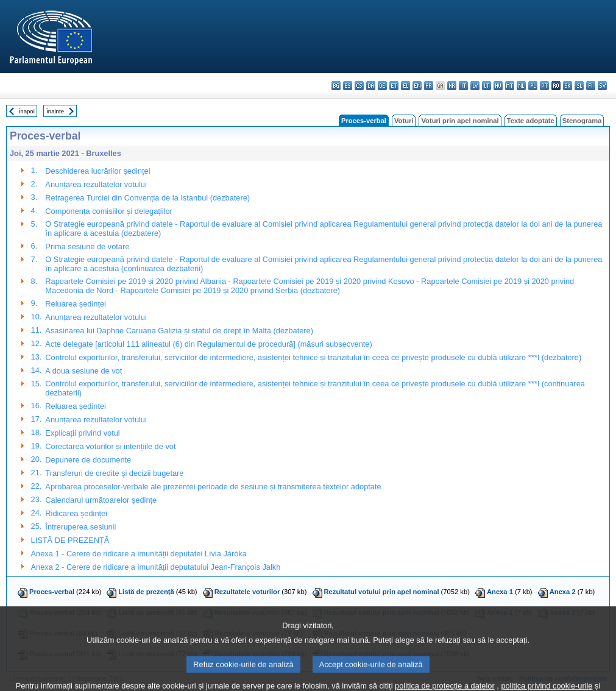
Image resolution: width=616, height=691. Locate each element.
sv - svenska (602, 86)
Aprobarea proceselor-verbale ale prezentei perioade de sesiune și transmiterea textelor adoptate (213, 487)
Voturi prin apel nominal (460, 121)
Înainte (55, 111)
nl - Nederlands (521, 86)
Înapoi (27, 111)
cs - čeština (359, 86)
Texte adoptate (531, 121)
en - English (417, 86)
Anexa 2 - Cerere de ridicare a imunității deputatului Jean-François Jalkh (156, 567)
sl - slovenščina (579, 86)
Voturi (404, 121)
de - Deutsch (382, 86)
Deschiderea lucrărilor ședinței (97, 171)
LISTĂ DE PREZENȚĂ (70, 540)
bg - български (336, 86)
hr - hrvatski (452, 86)
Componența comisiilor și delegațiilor (108, 211)
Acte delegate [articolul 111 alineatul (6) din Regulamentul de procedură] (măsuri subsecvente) (208, 344)
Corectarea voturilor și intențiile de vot (110, 446)
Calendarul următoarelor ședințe (101, 500)
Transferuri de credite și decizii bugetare (114, 473)
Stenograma (582, 121)
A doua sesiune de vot (83, 371)
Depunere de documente (88, 460)
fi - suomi (591, 86)
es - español (348, 86)
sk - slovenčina (568, 86)
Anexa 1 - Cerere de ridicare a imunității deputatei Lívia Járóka (139, 554)
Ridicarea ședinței (76, 513)
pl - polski (533, 86)
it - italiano (463, 86)
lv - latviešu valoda (475, 86)
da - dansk (371, 86)
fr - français (429, 86)
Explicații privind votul (82, 433)
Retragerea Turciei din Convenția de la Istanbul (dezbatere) (147, 198)
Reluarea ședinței (76, 304)
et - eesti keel (394, 86)
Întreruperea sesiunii (80, 527)
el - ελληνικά (405, 86)
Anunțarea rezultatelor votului (96, 184)
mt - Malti (510, 86)
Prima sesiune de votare (87, 246)
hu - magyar (498, 86)
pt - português (544, 86)
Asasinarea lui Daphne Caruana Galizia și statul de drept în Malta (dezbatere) (179, 331)
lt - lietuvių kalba (487, 86)
